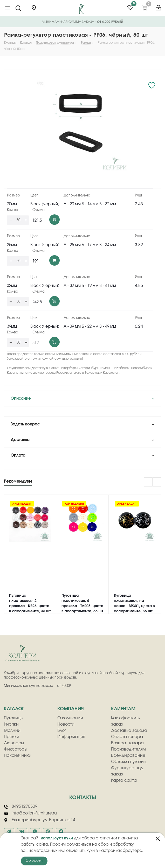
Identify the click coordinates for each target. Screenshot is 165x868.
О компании (70, 718)
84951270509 (21, 807)
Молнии (12, 731)
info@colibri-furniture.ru (30, 813)
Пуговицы (14, 718)
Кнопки (11, 724)
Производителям (128, 749)
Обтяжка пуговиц (129, 762)
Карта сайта (124, 780)
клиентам (123, 709)
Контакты (83, 798)
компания (71, 709)
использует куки (57, 838)
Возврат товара (127, 743)
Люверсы (14, 743)
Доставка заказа (129, 731)
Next (157, 482)
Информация (71, 737)
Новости (66, 724)
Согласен (34, 861)
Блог (62, 731)
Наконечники (18, 755)
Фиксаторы (16, 749)
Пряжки (12, 737)
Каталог (14, 709)
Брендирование (128, 755)
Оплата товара (127, 737)
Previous (149, 482)
